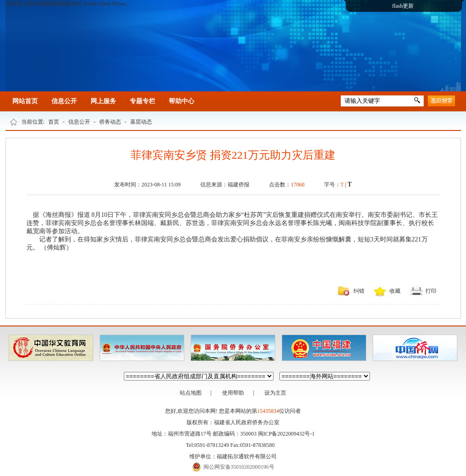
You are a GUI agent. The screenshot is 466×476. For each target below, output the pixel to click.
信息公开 (64, 101)
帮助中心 (182, 101)
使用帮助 (233, 393)
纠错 (359, 291)
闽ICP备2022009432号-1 (286, 434)
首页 (54, 122)
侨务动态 (110, 122)
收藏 (395, 291)
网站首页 (25, 101)
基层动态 (141, 122)
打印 (431, 291)
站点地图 (191, 393)
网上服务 (103, 101)
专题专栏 (142, 101)
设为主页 (275, 393)
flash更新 (403, 6)
